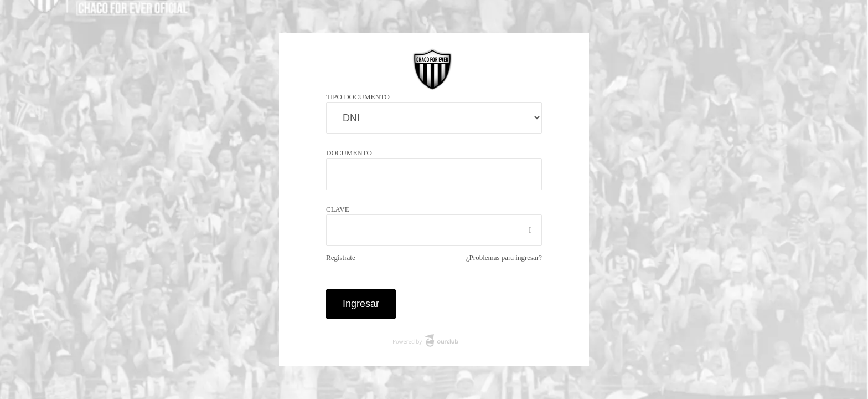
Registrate (343, 257)
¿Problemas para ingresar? (498, 257)
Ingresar (361, 303)
